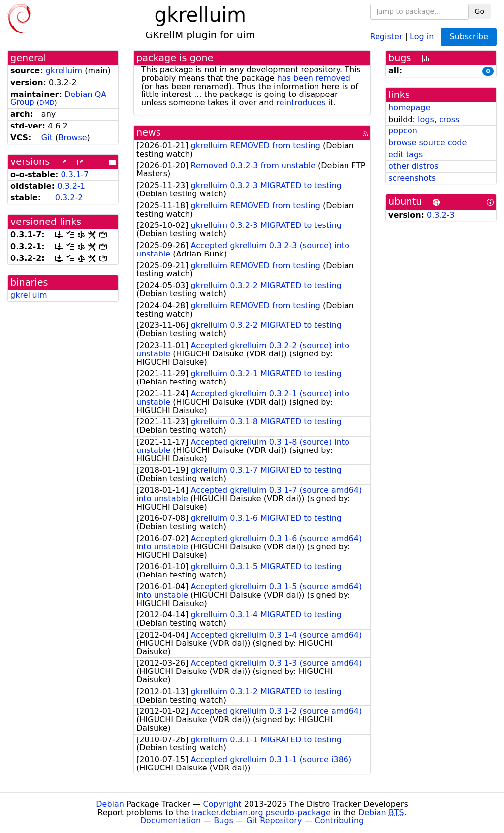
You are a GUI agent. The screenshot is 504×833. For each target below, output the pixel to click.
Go (480, 11)
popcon (403, 131)
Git (47, 138)
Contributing (340, 820)
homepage (409, 108)
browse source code (427, 143)
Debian (110, 804)
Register (386, 36)
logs (426, 119)
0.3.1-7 (75, 175)
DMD (47, 103)
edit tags (406, 154)
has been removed (314, 78)
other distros (413, 166)
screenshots (412, 178)
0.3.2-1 (71, 186)
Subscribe (469, 37)
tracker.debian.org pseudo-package (261, 813)
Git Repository (274, 820)
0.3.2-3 (441, 215)
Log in (422, 36)
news (149, 133)
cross (449, 119)
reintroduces (301, 103)
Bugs (223, 820)
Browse (72, 138)
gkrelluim (64, 71)
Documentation (171, 820)
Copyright (222, 804)
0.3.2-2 (69, 198)
